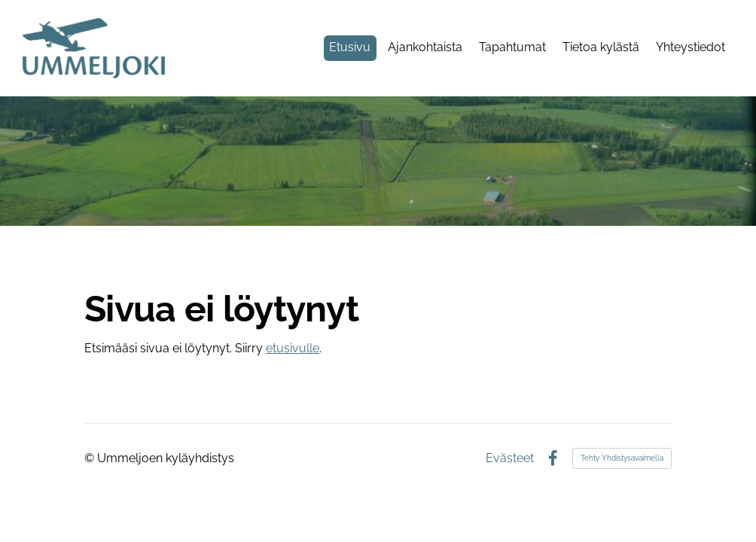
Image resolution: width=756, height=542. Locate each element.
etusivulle (293, 348)
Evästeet (510, 458)
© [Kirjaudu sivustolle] (91, 458)
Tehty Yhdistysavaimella (622, 458)
